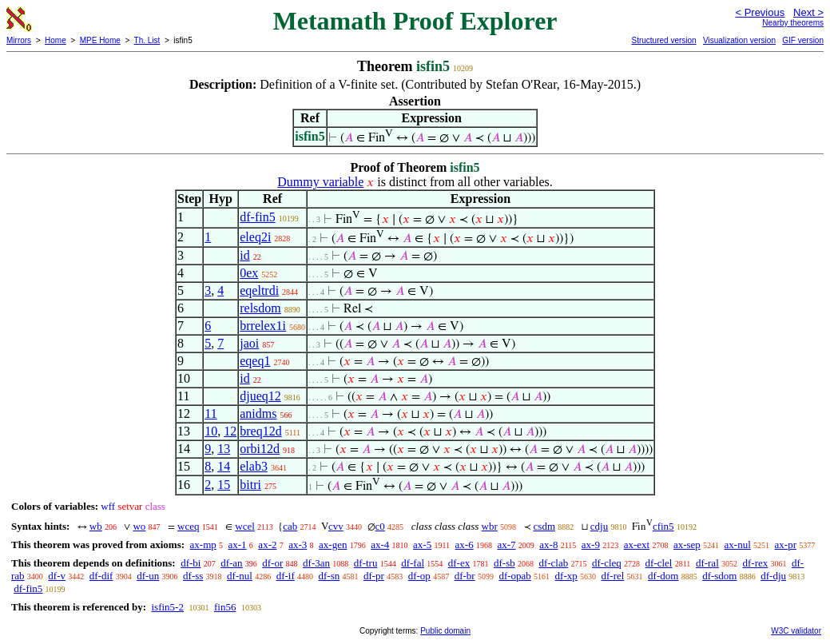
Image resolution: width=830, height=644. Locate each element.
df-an (231, 563)
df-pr (374, 576)
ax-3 (298, 545)
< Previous (760, 12)
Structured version (663, 40)
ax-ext (637, 545)
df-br (465, 576)
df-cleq (607, 563)
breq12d (260, 431)
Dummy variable (320, 182)
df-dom (663, 576)
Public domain (445, 631)
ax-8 (548, 545)
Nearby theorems (793, 23)
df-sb (504, 563)
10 (211, 431)
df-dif (101, 576)
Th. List (147, 40)
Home (56, 40)
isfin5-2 (167, 607)
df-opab (514, 576)
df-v (57, 576)
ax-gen (333, 545)
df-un (148, 576)
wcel (245, 526)
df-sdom (719, 576)
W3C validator (796, 631)
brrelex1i (263, 326)
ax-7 (506, 545)
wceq (188, 526)
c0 (380, 526)
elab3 (254, 466)
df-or (272, 563)
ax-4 (380, 545)
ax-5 (422, 545)
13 (224, 449)
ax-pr (786, 545)
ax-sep (687, 545)
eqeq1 (255, 361)
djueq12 (260, 396)
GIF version (803, 40)
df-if (286, 576)
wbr (490, 526)
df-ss (193, 576)
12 (230, 431)
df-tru (366, 563)
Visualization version (739, 40)
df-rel (612, 576)
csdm (544, 526)
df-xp (566, 576)
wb (96, 526)
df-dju (773, 576)
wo (139, 526)
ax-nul (738, 545)
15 (224, 485)
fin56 (225, 607)
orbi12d (260, 449)
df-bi (191, 563)
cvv (336, 526)
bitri (250, 485)
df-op (419, 576)
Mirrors (19, 40)
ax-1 (238, 545)
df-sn (329, 576)
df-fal (413, 563)
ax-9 (591, 545)
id (244, 255)
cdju (599, 526)
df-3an (316, 563)
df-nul (240, 576)
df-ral (707, 563)
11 (210, 413)
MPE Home (100, 40)
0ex (249, 273)
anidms (258, 413)
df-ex (459, 563)
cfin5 (663, 526)
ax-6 (465, 545)
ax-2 (267, 545)
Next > (808, 12)
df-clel (659, 563)
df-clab (553, 563)
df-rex (756, 563)
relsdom (260, 308)
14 (224, 466)
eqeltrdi (259, 290)
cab (290, 526)
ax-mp (203, 545)
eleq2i (255, 237)
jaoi (249, 343)
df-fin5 (257, 217)
